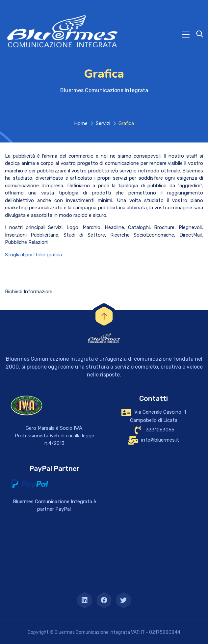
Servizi (103, 123)
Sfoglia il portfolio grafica (33, 255)
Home (81, 123)
